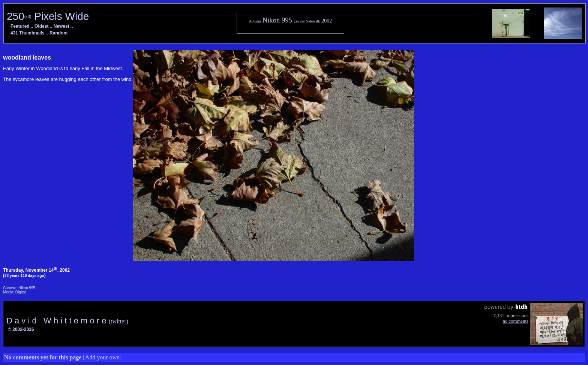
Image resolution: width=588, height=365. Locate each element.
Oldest (41, 26)
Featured (20, 26)
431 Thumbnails (28, 33)
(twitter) (118, 321)
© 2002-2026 (21, 329)
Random (58, 33)
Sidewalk (313, 21)
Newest (61, 26)
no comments (515, 321)
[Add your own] (102, 357)
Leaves (299, 21)
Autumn (255, 21)
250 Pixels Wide (48, 16)
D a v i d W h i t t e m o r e (58, 321)
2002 (327, 21)
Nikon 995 (277, 20)
